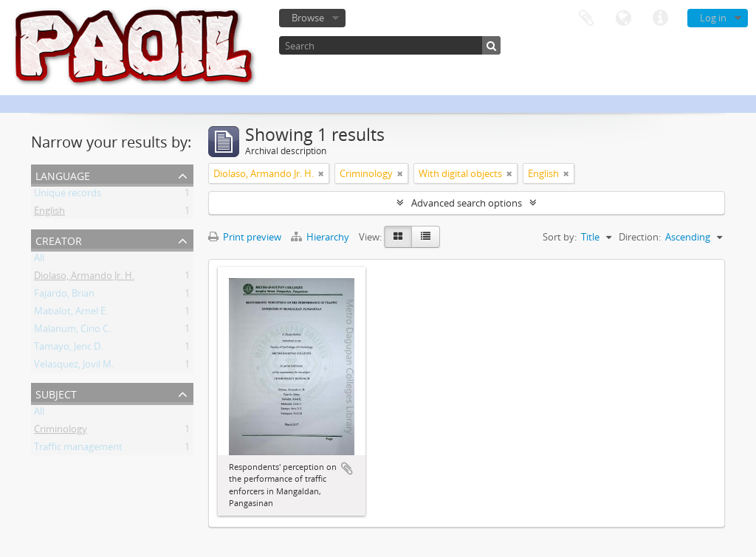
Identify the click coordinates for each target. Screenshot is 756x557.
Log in (713, 18)
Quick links (660, 18)
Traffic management (78, 449)
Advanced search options (467, 203)
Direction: (640, 237)
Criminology (61, 432)
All (39, 260)
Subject (56, 393)
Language (623, 18)
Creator (59, 239)
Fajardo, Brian (64, 296)
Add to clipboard (347, 468)
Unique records (68, 196)
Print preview (245, 237)
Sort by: (560, 237)
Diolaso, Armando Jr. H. (84, 278)
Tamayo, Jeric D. (68, 349)
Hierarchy (321, 237)
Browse (308, 18)
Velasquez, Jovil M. (74, 367)
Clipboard (586, 18)
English (49, 213)
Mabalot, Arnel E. (71, 314)
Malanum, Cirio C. (72, 331)
